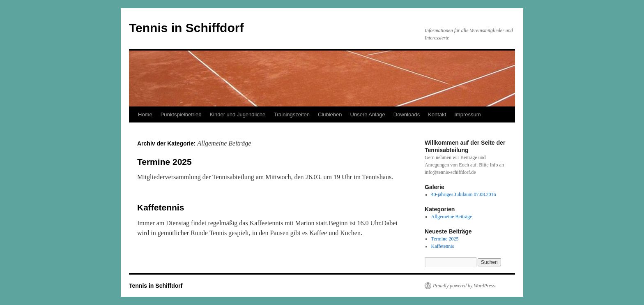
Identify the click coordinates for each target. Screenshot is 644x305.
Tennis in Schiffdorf (186, 28)
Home (145, 114)
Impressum (467, 114)
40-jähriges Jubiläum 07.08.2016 (464, 194)
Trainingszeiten (292, 114)
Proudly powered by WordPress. (465, 286)
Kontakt (437, 114)
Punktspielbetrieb (181, 114)
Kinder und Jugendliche (237, 114)
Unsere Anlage (368, 114)
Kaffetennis (161, 207)
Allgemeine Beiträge (452, 217)
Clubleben (330, 114)
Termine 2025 (164, 162)
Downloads (407, 114)
